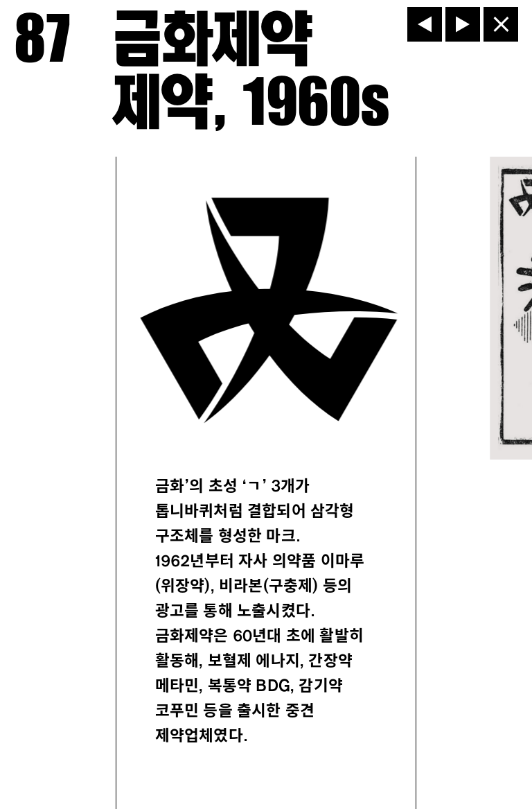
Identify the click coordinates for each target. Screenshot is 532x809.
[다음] (463, 24)
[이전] (425, 24)
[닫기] (501, 24)
